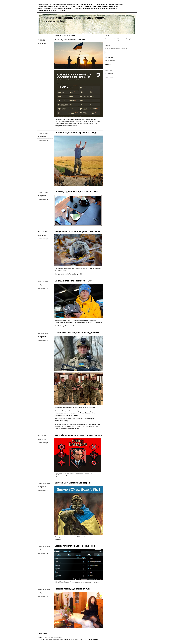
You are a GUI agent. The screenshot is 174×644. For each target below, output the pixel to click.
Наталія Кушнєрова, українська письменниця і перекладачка (98, 6)
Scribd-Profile (109, 77)
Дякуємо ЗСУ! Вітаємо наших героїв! (73, 483)
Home (73, 6)
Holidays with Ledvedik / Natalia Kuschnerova (52, 6)
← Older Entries (42, 633)
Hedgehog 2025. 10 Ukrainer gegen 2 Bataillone (77, 231)
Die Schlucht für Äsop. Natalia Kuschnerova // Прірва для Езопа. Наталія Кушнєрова (65, 4)
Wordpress (67, 639)
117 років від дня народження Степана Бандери (79, 435)
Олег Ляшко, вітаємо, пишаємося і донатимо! (77, 333)
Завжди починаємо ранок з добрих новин (75, 546)
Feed (43, 639)
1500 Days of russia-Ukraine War (70, 39)
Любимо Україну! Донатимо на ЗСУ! (72, 589)
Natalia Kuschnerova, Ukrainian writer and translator (55, 9)
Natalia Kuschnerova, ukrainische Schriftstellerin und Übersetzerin (96, 9)
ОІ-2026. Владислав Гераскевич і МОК (73, 281)
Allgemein (43, 44)
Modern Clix (79, 639)
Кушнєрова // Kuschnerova (75, 18)
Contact (62, 11)
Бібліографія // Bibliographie (47, 11)
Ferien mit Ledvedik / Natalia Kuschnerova (109, 4)
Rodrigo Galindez (94, 639)
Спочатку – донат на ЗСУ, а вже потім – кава (76, 192)
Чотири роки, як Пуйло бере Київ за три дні (76, 133)
